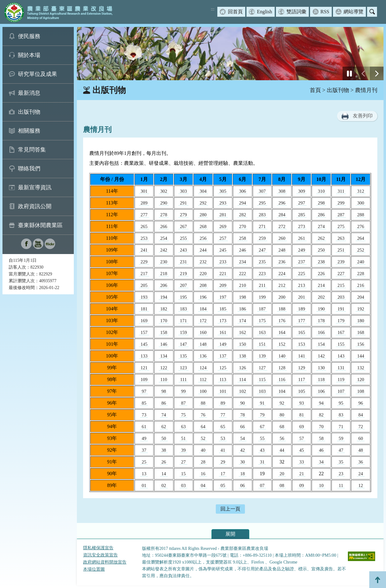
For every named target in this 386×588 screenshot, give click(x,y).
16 (203, 474)
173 (223, 321)
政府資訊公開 (35, 206)
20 (282, 474)
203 (341, 297)
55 (262, 438)
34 (321, 462)
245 (223, 250)
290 (164, 203)
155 (341, 344)
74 (164, 415)
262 (321, 238)
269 (223, 226)
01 (144, 485)
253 (144, 238)
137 (223, 356)
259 (262, 238)
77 (223, 415)
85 (144, 403)
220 (203, 274)
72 (361, 427)
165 (302, 332)
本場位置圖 (94, 569)
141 (302, 356)
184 (203, 309)
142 (321, 356)
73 (144, 415)
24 (361, 474)
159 (183, 332)
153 (302, 344)
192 (361, 309)
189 (302, 309)
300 (361, 203)
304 (203, 191)
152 (282, 344)
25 (144, 462)
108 (361, 391)
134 (164, 356)
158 (164, 332)
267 (183, 226)
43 (262, 450)
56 (282, 438)
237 (302, 262)
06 (243, 485)
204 (361, 297)
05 (223, 485)
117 (302, 380)
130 (321, 368)
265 (144, 226)
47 (341, 450)
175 (262, 321)
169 (144, 321)
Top (378, 580)
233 (223, 262)
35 (341, 462)
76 (203, 415)
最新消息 (29, 93)
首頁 (315, 90)
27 (183, 462)
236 (282, 262)
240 (361, 262)
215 (341, 285)
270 (243, 226)
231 (183, 262)
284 (282, 215)
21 (302, 474)
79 (262, 415)
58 (321, 438)
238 (321, 262)
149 (223, 344)
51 (183, 438)
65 (223, 427)
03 (183, 485)
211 (262, 285)
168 (361, 332)
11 (341, 485)
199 (262, 297)
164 (282, 332)
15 (183, 474)
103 (262, 391)
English (265, 12)
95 (341, 403)
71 (341, 427)
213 (302, 285)
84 (361, 415)
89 (223, 403)
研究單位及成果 (38, 74)
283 (262, 215)
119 (341, 380)
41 (223, 450)
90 (243, 403)
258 (243, 238)
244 (203, 250)
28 (203, 462)
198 (243, 297)
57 (302, 438)
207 (183, 285)
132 (361, 368)
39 (183, 450)
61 (144, 427)
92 (282, 403)
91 (262, 403)
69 (302, 427)
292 (203, 203)
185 (223, 309)
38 (164, 450)
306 (243, 191)
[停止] (349, 73)
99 (183, 391)
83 (341, 415)
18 (243, 474)
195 (183, 297)
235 (262, 262)
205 (144, 285)
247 (262, 250)
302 (164, 191)
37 (144, 450)
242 (164, 250)
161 (223, 332)
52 (203, 438)
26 (164, 462)
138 (243, 356)
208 (203, 285)
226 (321, 274)
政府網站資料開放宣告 (105, 562)
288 (361, 215)
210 (243, 285)
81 (302, 415)
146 (164, 344)
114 (242, 380)
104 (282, 391)
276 (361, 226)
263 (341, 238)
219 (183, 274)
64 (203, 427)
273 (302, 226)
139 (262, 356)
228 (361, 274)
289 (144, 203)
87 (183, 403)
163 (262, 332)
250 (321, 250)
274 (321, 226)
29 (223, 462)
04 (203, 485)
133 (144, 356)
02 (164, 485)
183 (183, 309)
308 (282, 191)
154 (321, 344)
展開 (230, 534)
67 (262, 427)
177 (302, 321)
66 (243, 427)
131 (341, 368)
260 (282, 238)
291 (183, 203)
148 (203, 344)
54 (243, 438)
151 (262, 344)
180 (361, 321)
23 (341, 474)
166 (321, 332)
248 (282, 250)
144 (361, 356)
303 (183, 191)
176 (282, 321)
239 (341, 262)
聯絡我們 (29, 169)
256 (203, 238)
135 (183, 356)
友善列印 (363, 116)
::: (213, 9)
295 (262, 203)
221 (223, 274)
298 (321, 203)
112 (203, 380)
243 (183, 250)
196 (203, 297)
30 (243, 462)
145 (144, 344)
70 (321, 427)
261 (302, 238)
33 (302, 462)
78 (243, 415)
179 (341, 321)
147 (183, 344)
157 (144, 332)
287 (341, 215)
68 (282, 427)
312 (361, 191)
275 (341, 226)
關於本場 (29, 55)
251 (341, 250)
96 (361, 403)
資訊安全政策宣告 (100, 555)
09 (302, 485)
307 (262, 191)
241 (144, 250)
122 (164, 368)
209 (223, 285)
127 (262, 368)
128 (282, 368)
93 (302, 403)
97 (144, 391)
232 (203, 262)
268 (203, 226)
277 (144, 215)
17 (223, 474)
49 (144, 438)
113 (223, 380)
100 (203, 391)
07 (262, 485)
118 (321, 380)
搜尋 (372, 12)
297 (302, 203)
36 (361, 462)
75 (183, 415)
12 (361, 485)
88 (203, 403)
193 (144, 297)
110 (164, 380)
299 (341, 203)
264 (361, 238)
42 (243, 450)
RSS (325, 12)
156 (361, 344)
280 (203, 215)
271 (262, 226)
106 (321, 391)
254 (164, 238)
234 (243, 262)
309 (302, 191)
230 (164, 262)
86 (164, 403)
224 (282, 274)
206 (164, 285)
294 (243, 203)
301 (144, 191)
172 (203, 321)
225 (302, 274)
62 (164, 427)
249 (302, 250)
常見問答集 (32, 150)
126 (243, 368)
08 (282, 485)
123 (183, 368)
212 (282, 285)
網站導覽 (353, 12)
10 (321, 485)
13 (144, 474)
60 (361, 438)
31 (262, 462)
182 (164, 309)
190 (321, 309)
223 (262, 274)
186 (243, 309)
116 (282, 380)
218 (164, 274)
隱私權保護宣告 (98, 548)
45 (302, 450)
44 (282, 450)
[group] (230, 54)
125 (223, 368)
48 (361, 450)
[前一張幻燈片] (363, 73)
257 (223, 238)
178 (321, 321)
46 (321, 450)
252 (361, 250)
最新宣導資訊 (35, 187)
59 (341, 438)
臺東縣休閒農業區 (40, 225)
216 (361, 285)
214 (321, 285)
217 (144, 274)
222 (243, 274)
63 (183, 427)
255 (183, 238)
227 (341, 274)
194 (164, 297)
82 (321, 415)
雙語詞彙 (296, 12)
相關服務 (29, 131)
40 (203, 450)
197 (223, 297)
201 (302, 297)
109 (144, 380)
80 (282, 415)
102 (243, 391)
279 (183, 215)
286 (321, 215)
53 (223, 438)
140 (282, 356)
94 (321, 403)
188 (282, 309)
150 (243, 344)
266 (164, 226)
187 (262, 309)
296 (282, 203)
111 (183, 380)
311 (341, 191)
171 (183, 321)
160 (203, 332)
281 (223, 215)
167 (341, 332)
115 (262, 380)
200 (282, 297)
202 (321, 297)
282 (243, 215)
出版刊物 (29, 112)
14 (164, 474)
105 (302, 391)
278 (164, 215)
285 (302, 215)
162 (243, 332)
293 (223, 203)
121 (144, 368)
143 (341, 356)
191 (341, 309)
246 (243, 250)
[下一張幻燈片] (377, 73)
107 (341, 391)
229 (144, 262)
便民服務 (29, 36)
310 (321, 191)
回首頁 (235, 12)
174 (243, 321)
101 (223, 391)
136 (203, 356)
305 (223, 191)
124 (203, 368)
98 (164, 391)
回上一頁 (230, 509)
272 (282, 226)
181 (144, 309)
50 (164, 438)
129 (302, 368)
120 (361, 380)
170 (164, 321)
